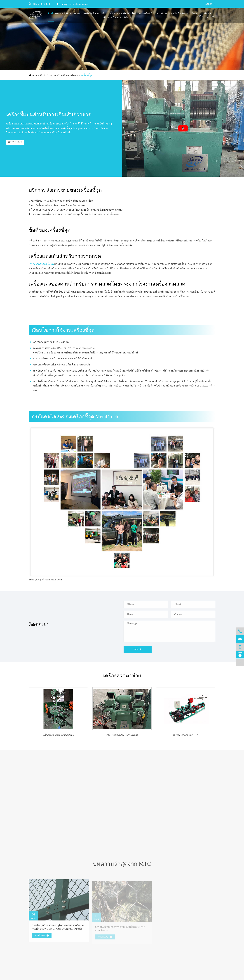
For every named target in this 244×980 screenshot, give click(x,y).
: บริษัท (200, 15)
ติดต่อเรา (208, 16)
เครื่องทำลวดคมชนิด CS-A (186, 735)
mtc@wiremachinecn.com (73, 4)
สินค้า (51, 14)
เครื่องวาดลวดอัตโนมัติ (41, 264)
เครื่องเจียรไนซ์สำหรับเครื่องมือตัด (122, 735)
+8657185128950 (40, 4)
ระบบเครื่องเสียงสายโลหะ (64, 75)
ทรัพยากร (185, 14)
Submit (138, 649)
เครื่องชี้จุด (87, 75)
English (209, 4)
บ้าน (35, 75)
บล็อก (194, 14)
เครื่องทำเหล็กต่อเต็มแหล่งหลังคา (58, 735)
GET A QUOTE (15, 142)
